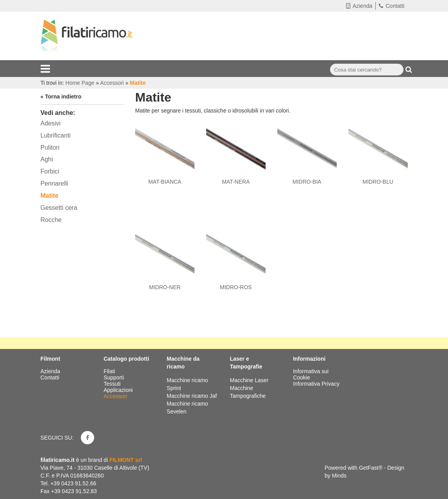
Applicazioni (119, 390)
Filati (110, 371)
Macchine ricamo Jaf (192, 396)
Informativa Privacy (316, 384)
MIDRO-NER (165, 287)
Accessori (116, 396)
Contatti (392, 6)
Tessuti (113, 384)
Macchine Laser (249, 380)
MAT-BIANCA (165, 182)
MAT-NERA (236, 182)
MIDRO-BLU (378, 182)
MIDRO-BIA (307, 182)
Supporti (114, 377)
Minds (339, 476)
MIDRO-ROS (236, 287)
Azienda (359, 6)
